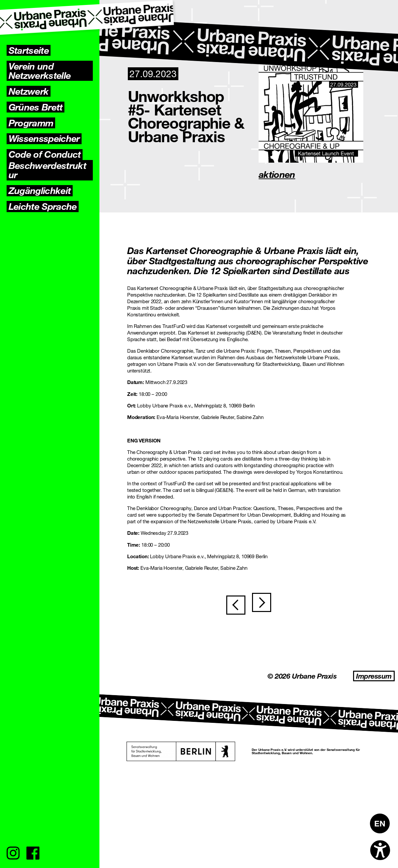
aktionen (277, 174)
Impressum (374, 676)
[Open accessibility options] (380, 850)
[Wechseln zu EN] (380, 823)
